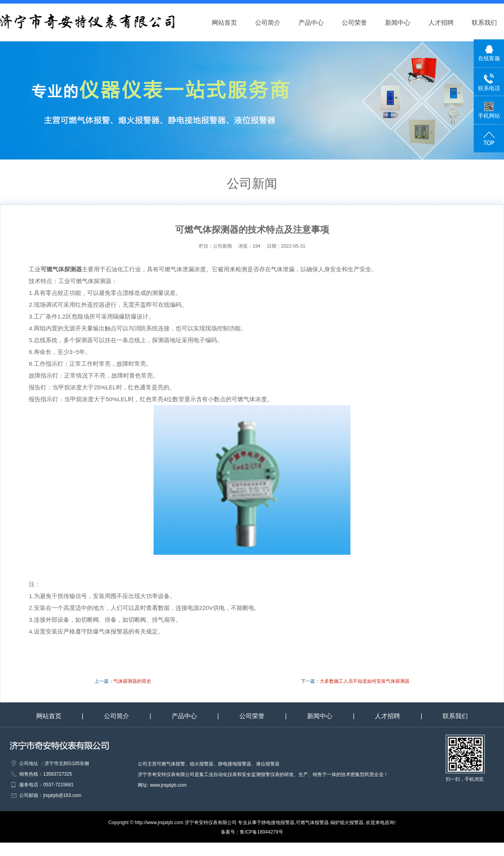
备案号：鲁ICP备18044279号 (252, 832)
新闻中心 (405, 23)
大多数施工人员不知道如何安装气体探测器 (365, 681)
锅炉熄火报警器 (347, 823)
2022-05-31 (293, 246)
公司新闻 (226, 246)
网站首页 (232, 23)
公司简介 (275, 23)
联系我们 (455, 716)
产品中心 (319, 23)
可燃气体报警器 (312, 823)
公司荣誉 (362, 23)
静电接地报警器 (278, 823)
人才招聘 (448, 23)
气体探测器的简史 (132, 681)
